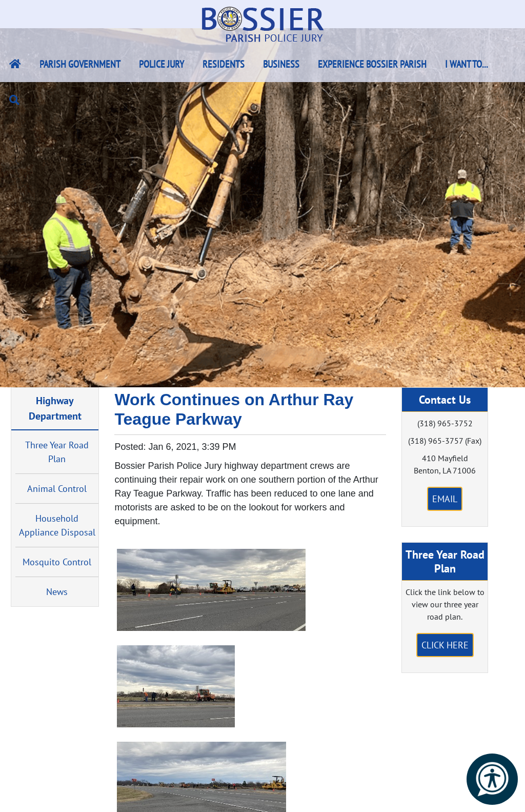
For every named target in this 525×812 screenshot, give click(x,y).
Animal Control (57, 489)
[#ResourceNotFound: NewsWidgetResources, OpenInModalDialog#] (211, 590)
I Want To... (467, 64)
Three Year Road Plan (57, 452)
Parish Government (80, 64)
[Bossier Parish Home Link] (15, 64)
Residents (224, 64)
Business (281, 64)
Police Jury (161, 64)
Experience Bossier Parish (372, 64)
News (57, 592)
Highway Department (55, 408)
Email (445, 499)
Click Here (445, 645)
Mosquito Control (57, 562)
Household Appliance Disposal (57, 525)
